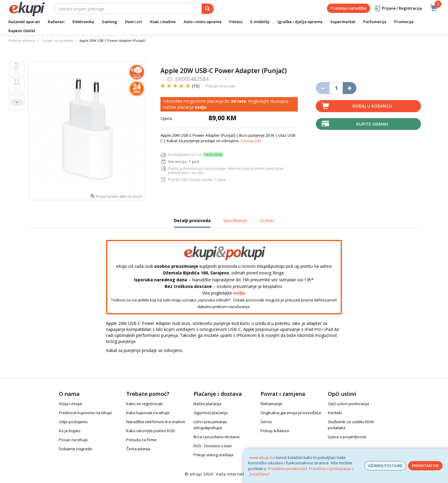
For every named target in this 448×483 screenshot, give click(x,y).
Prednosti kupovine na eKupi (85, 413)
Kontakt (335, 413)
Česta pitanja (138, 449)
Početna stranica (22, 40)
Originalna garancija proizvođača (291, 413)
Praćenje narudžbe (349, 8)
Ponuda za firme (141, 440)
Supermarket (343, 22)
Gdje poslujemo (73, 422)
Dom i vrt (134, 22)
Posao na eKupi (73, 440)
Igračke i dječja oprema (300, 22)
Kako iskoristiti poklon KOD (151, 431)
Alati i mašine (163, 22)
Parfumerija (375, 22)
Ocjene (267, 220)
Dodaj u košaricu (372, 106)
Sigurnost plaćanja (210, 413)
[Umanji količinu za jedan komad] (323, 88)
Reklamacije (271, 404)
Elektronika (83, 22)
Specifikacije (235, 220)
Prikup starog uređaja (213, 455)
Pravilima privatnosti (287, 469)
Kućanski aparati (24, 22)
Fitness (236, 22)
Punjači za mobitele (58, 40)
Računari (56, 22)
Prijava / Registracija (398, 8)
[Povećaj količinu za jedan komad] (350, 88)
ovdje (201, 107)
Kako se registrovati (144, 404)
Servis (266, 422)
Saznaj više (251, 141)
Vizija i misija (70, 404)
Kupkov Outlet (22, 31)
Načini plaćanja (207, 404)
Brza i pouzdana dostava (216, 437)
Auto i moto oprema (203, 22)
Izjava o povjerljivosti (347, 437)
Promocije (404, 22)
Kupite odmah (372, 124)
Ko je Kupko (70, 431)
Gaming (110, 22)
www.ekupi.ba (262, 457)
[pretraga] (208, 9)
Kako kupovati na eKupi (148, 413)
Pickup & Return (275, 431)
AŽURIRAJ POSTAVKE (385, 466)
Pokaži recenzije (220, 86)
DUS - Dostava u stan (213, 446)
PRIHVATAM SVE (425, 466)
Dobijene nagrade (75, 449)
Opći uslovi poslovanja (348, 404)
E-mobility (260, 22)
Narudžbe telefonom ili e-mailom (156, 422)
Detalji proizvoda (192, 223)
